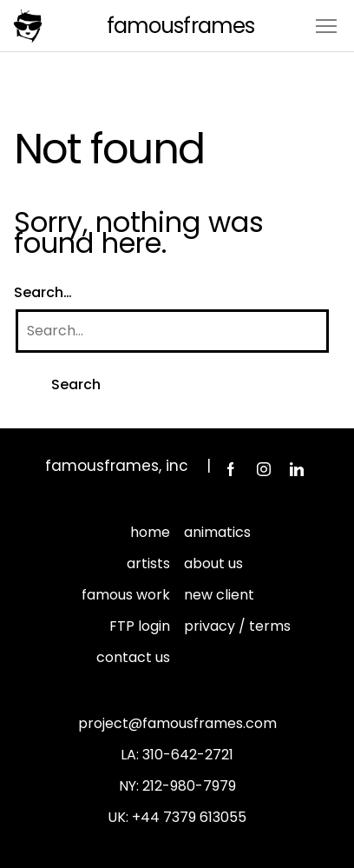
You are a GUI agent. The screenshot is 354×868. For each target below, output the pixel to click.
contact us (133, 657)
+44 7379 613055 (189, 817)
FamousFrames (180, 26)
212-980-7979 (189, 786)
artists (148, 563)
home (150, 532)
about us (213, 563)
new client (219, 595)
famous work (126, 595)
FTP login (140, 626)
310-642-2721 (188, 755)
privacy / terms (237, 626)
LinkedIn (297, 469)
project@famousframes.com (177, 723)
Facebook (231, 469)
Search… (43, 292)
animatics (217, 532)
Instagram (264, 469)
